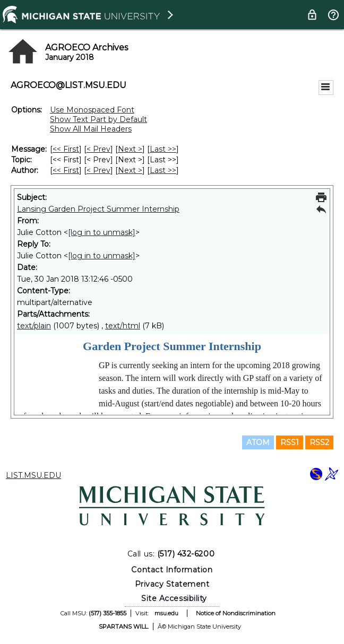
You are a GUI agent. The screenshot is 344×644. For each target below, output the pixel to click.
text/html (123, 326)
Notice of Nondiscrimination (236, 613)
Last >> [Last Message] (163, 149)
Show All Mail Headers (91, 129)
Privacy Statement (172, 584)
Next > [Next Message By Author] (130, 170)
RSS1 (290, 442)
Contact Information (172, 570)
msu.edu (166, 613)
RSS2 (319, 442)
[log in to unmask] (102, 232)
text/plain (34, 326)
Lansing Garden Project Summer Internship (98, 209)
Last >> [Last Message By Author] (163, 170)
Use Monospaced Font (92, 110)
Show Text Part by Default (98, 119)
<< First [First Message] (66, 149)
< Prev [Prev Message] (98, 149)
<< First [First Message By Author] (66, 170)
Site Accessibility (174, 598)
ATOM (258, 442)
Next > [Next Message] (130, 149)
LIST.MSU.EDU (33, 475)
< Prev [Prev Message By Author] (98, 170)
